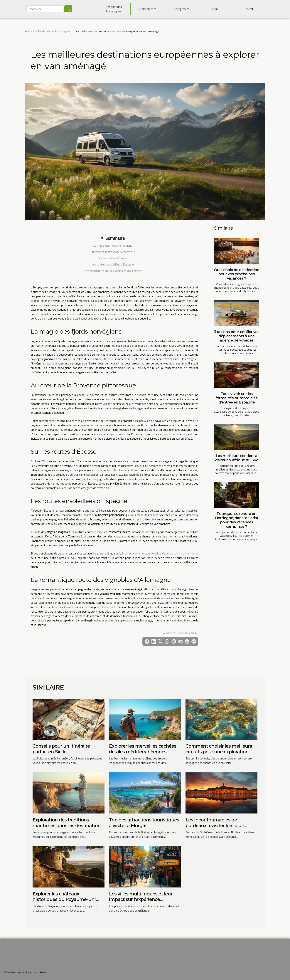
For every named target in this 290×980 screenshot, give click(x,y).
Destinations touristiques (114, 9)
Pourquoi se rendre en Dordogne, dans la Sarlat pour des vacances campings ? (237, 520)
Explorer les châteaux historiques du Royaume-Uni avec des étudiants (64, 900)
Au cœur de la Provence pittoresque (113, 252)
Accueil (29, 31)
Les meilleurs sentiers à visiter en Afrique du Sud (237, 458)
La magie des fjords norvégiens (113, 246)
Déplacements (147, 9)
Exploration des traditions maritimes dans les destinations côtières (68, 826)
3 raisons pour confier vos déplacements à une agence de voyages (237, 336)
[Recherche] (45, 9)
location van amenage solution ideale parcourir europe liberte (160, 553)
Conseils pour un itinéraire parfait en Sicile (61, 749)
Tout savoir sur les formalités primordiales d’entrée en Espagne (237, 398)
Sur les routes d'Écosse (113, 258)
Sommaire (115, 238)
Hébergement (181, 9)
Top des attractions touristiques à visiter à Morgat (144, 823)
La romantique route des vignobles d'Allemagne (113, 271)
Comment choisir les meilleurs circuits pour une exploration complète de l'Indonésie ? (219, 752)
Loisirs (215, 9)
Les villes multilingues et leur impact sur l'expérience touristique (141, 900)
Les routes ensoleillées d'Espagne (113, 264)
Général (248, 9)
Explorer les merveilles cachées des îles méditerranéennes (143, 749)
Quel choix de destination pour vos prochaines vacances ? (237, 274)
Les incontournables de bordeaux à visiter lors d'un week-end (215, 826)
